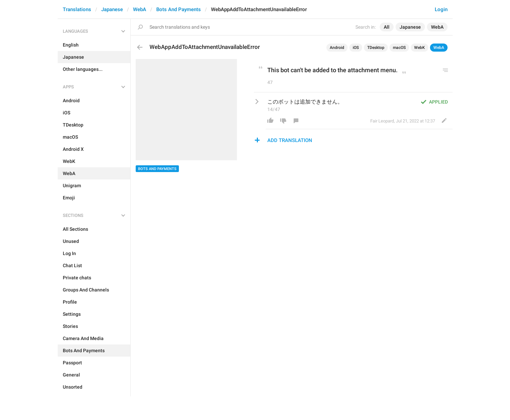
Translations (77, 9)
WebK (420, 48)
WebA (140, 9)
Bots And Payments (179, 9)
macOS (399, 48)
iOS (356, 48)
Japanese (112, 9)
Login (441, 9)
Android (337, 48)
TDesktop (376, 48)
